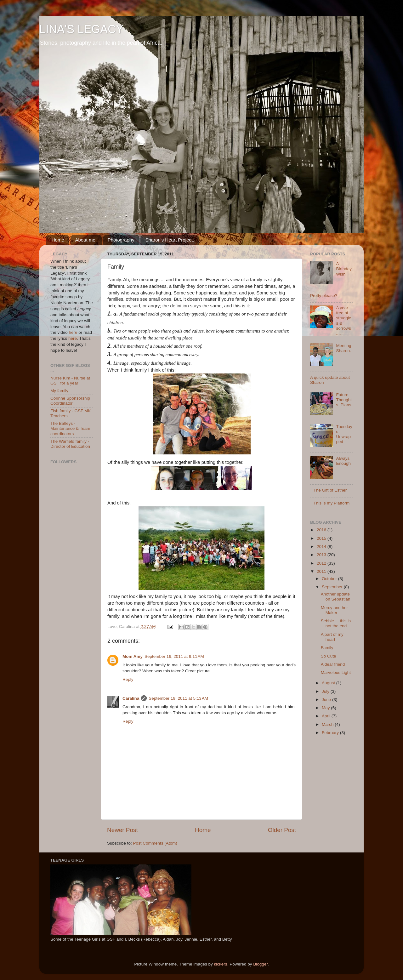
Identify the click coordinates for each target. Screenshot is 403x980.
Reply (128, 679)
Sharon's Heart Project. (170, 240)
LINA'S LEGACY (81, 29)
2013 (322, 555)
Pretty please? (324, 296)
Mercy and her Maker (334, 610)
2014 (322, 547)
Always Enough (343, 461)
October (330, 579)
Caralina (131, 698)
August (329, 683)
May (326, 708)
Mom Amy (133, 656)
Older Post (282, 830)
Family (327, 648)
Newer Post (122, 830)
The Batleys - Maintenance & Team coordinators (70, 428)
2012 (322, 563)
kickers (221, 964)
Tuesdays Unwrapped (344, 434)
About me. (86, 240)
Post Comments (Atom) (155, 843)
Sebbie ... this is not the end (336, 623)
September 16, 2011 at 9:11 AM (174, 656)
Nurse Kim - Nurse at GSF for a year (70, 381)
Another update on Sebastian (336, 597)
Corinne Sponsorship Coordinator (70, 401)
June (327, 700)
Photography (121, 240)
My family (59, 391)
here (73, 332)
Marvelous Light (336, 672)
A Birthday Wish (344, 269)
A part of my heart (332, 637)
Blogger (260, 964)
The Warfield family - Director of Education (70, 444)
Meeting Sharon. (343, 348)
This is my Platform (331, 503)
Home (58, 240)
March (328, 724)
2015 (322, 538)
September (333, 587)
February (331, 733)
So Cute (329, 656)
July (326, 691)
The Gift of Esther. (330, 490)
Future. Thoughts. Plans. (344, 400)
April (327, 716)
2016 (322, 530)
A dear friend (333, 664)
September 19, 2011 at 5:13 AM (178, 698)
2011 (322, 571)
